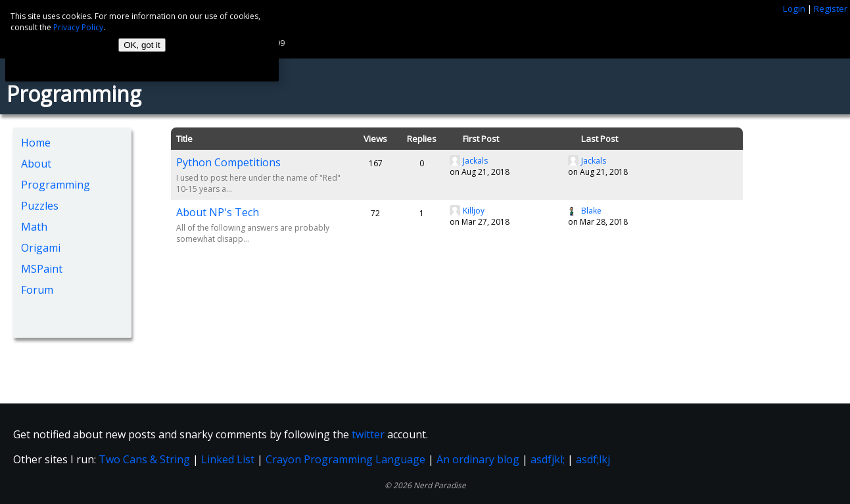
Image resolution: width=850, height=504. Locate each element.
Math (34, 227)
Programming (56, 185)
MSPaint (42, 269)
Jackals (475, 161)
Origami (41, 248)
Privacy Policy (78, 27)
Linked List (228, 459)
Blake (591, 211)
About (36, 164)
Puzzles (40, 206)
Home (36, 143)
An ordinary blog (478, 459)
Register (831, 9)
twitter (368, 434)
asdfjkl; (548, 459)
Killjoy (474, 211)
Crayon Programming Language (345, 459)
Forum (37, 290)
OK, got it (142, 45)
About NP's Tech (218, 212)
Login (794, 9)
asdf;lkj (593, 459)
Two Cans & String (144, 459)
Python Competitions (228, 162)
